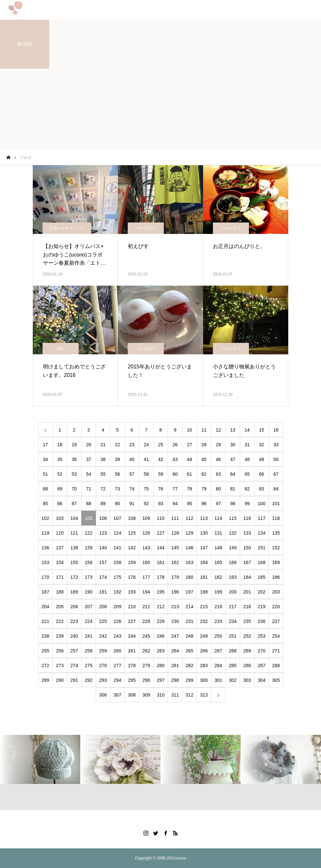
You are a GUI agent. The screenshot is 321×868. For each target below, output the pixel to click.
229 (161, 621)
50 (276, 459)
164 (204, 562)
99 (247, 504)
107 (117, 518)
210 (132, 607)
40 (132, 459)
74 (132, 489)
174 (103, 577)
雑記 (61, 348)
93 (161, 504)
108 (132, 518)
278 (132, 665)
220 (276, 607)
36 (74, 459)
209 (117, 607)
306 (103, 695)
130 (204, 533)
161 (161, 562)
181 (204, 577)
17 (46, 445)
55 (103, 474)
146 (189, 548)
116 (247, 518)
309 (146, 695)
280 (161, 665)
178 (161, 577)
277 (117, 665)
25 (161, 445)
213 (175, 607)
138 (74, 548)
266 (204, 651)
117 (262, 518)
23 (132, 445)
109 (146, 518)
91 (132, 504)
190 (89, 592)
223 (74, 621)
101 (276, 504)
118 (276, 518)
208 (103, 607)
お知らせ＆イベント (67, 228)
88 (89, 504)
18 (60, 445)
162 (175, 562)
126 (146, 533)
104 (74, 518)
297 (161, 680)
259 (103, 651)
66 (262, 474)
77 (175, 489)
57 (132, 474)
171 (60, 577)
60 (175, 474)
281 (175, 665)
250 (218, 636)
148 (218, 548)
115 (233, 518)
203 (276, 592)
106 (103, 518)
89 (103, 504)
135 (276, 533)
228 (146, 621)
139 (89, 548)
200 (233, 592)
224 (89, 621)
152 (276, 548)
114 (218, 518)
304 (262, 680)
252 (247, 636)
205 (60, 607)
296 (146, 680)
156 (89, 562)
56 (118, 474)
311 (175, 695)
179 (175, 577)
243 (117, 636)
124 (117, 533)
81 (233, 489)
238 (45, 636)
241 (89, 636)
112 (189, 518)
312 (189, 695)
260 (117, 651)
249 (204, 636)
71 (89, 489)
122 (89, 533)
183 (233, 577)
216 (218, 607)
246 (161, 636)
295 (132, 680)
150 (247, 548)
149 (233, 548)
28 (204, 445)
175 (117, 577)
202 (262, 592)
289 (45, 680)
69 (60, 489)
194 (146, 592)
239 (60, 636)
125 (132, 533)
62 (204, 474)
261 (132, 651)
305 (276, 680)
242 (103, 636)
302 (233, 680)
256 (60, 651)
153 (45, 562)
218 (247, 607)
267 (218, 651)
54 (89, 474)
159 (132, 562)
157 (103, 562)
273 (60, 665)
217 (233, 607)
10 (190, 430)
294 (117, 680)
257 (74, 651)
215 (204, 607)
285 (233, 665)
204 (45, 607)
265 (189, 651)
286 (247, 665)
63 (218, 474)
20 (89, 445)
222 (60, 621)
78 (190, 489)
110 (161, 518)
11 (204, 430)
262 (146, 651)
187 (45, 592)
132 (233, 533)
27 (190, 445)
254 (276, 636)
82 (247, 489)
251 (233, 636)
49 (262, 459)
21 (103, 445)
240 (74, 636)
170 (45, 577)
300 (204, 680)
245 (146, 636)
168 (262, 562)
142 (132, 548)
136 (45, 548)
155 (74, 562)
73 (118, 489)
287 (262, 665)
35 (60, 459)
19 (74, 445)
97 (218, 504)
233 (218, 621)
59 (161, 474)
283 (204, 665)
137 (60, 548)
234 (233, 621)
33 (276, 445)
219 (262, 607)
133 (247, 533)
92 (146, 504)
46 (218, 459)
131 (218, 533)
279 (146, 665)
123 (103, 533)
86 (60, 504)
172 (74, 577)
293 (103, 680)
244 (132, 636)
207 (89, 607)
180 (189, 577)
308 (132, 695)
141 (117, 548)
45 (204, 459)
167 (247, 562)
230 (175, 621)
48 (247, 459)
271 (276, 651)
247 (175, 636)
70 (74, 489)
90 (118, 504)
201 (247, 592)
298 (175, 680)
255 (45, 651)
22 (118, 445)
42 (161, 459)
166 (233, 562)
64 (233, 474)
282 (189, 665)
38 (103, 459)
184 (247, 577)
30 (233, 445)
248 (189, 636)
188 (60, 592)
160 (146, 562)
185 (262, 577)
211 (146, 607)
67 (276, 474)
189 (74, 592)
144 (161, 548)
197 (189, 592)
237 (276, 621)
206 (74, 607)
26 (175, 445)
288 (276, 665)
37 (89, 459)
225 (103, 621)
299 (189, 680)
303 (247, 680)
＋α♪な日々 (146, 228)
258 (89, 651)
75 (146, 489)
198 (204, 592)
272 (45, 665)
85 (46, 504)
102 (45, 518)
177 (146, 577)
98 (233, 504)
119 (45, 533)
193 (132, 592)
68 (46, 489)
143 (146, 548)
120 (60, 533)
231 (189, 621)
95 (190, 504)
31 (247, 445)
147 (204, 548)
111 (175, 518)
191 (103, 592)
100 (262, 504)
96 (204, 504)
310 (161, 695)
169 (276, 562)
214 (189, 607)
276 (103, 665)
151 (262, 548)
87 (74, 504)
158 (117, 562)
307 (117, 695)
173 (89, 577)
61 (190, 474)
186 (276, 577)
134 (262, 533)
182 (218, 577)
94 (175, 504)
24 (146, 445)
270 (262, 651)
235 (247, 621)
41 (146, 459)
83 (262, 489)
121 (74, 533)
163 (189, 562)
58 (146, 474)
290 (60, 680)
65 (247, 474)
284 (218, 665)
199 (218, 592)
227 (132, 621)
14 (247, 430)
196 (175, 592)
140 (103, 548)
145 (175, 548)
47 (233, 459)
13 (233, 430)
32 (262, 445)
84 (276, 489)
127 (161, 533)
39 (118, 459)
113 (204, 518)
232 (204, 621)
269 (247, 651)
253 (262, 636)
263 (161, 651)
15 (262, 430)
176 (132, 577)
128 (175, 533)
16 (276, 430)
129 (189, 533)
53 (74, 474)
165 (218, 562)
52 (60, 474)
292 (89, 680)
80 (218, 489)
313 (204, 695)
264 (175, 651)
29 (218, 445)
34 (46, 459)
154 (60, 562)
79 (204, 489)
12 (218, 430)
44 (190, 459)
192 (117, 592)
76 (161, 489)
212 (161, 607)
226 (117, 621)
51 (46, 474)
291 (74, 680)
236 (262, 621)
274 (74, 665)
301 (218, 680)
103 (60, 518)
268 (233, 651)
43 (175, 459)
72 (103, 489)
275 (89, 665)
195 (161, 592)
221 (45, 621)
